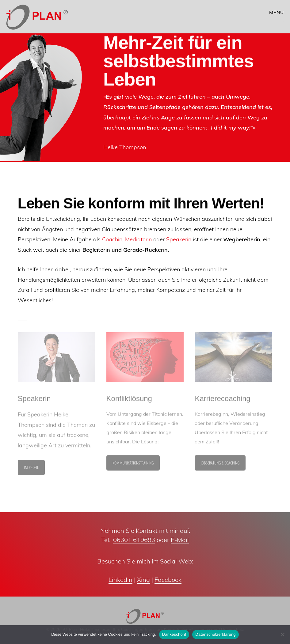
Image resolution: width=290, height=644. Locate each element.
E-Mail (180, 540)
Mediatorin (138, 239)
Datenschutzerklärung (215, 634)
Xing (143, 580)
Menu (277, 12)
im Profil (31, 469)
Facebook (168, 580)
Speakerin (179, 239)
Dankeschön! (174, 634)
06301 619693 (134, 540)
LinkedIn (120, 580)
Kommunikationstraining (133, 464)
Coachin (112, 239)
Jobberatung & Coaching (220, 464)
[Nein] (282, 635)
